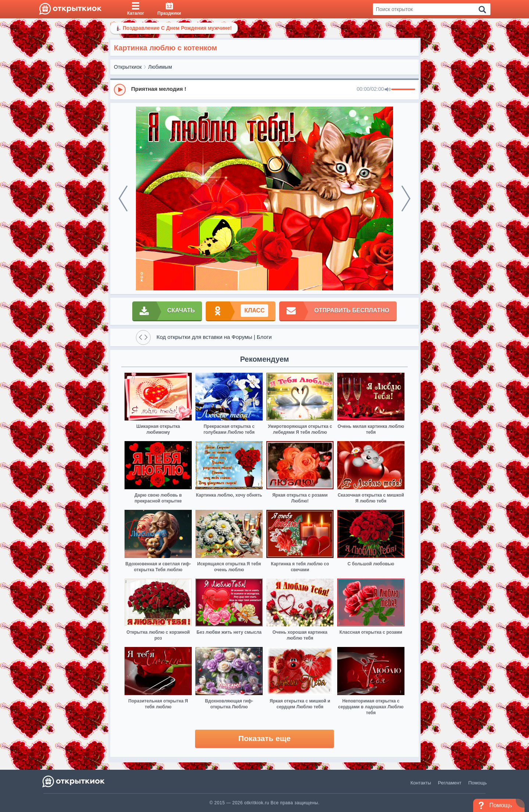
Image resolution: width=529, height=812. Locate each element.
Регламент (450, 783)
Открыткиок (128, 67)
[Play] (120, 90)
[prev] (123, 198)
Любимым (160, 67)
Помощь (478, 783)
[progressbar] (403, 90)
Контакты (421, 783)
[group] (264, 89)
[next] (406, 198)
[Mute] (388, 90)
